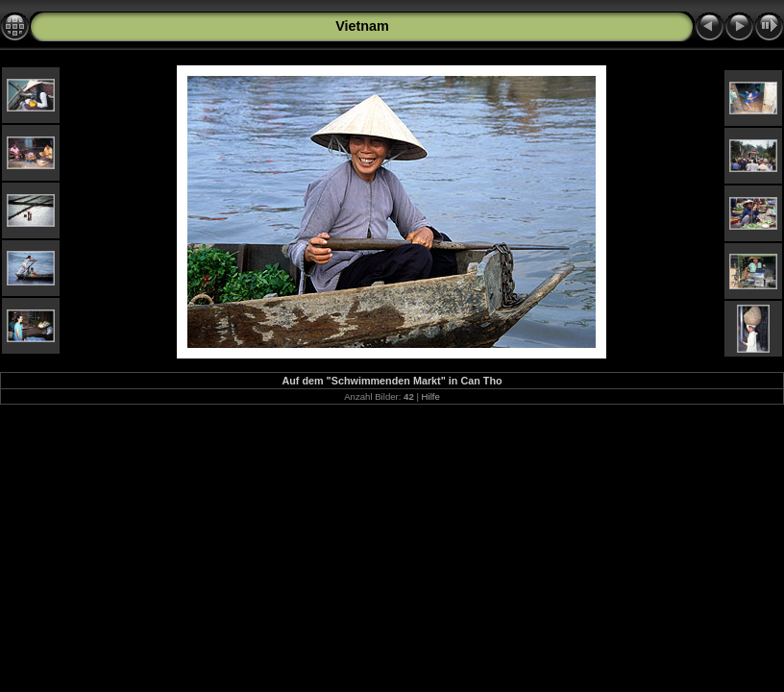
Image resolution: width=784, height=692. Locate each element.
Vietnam (362, 26)
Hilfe (431, 396)
